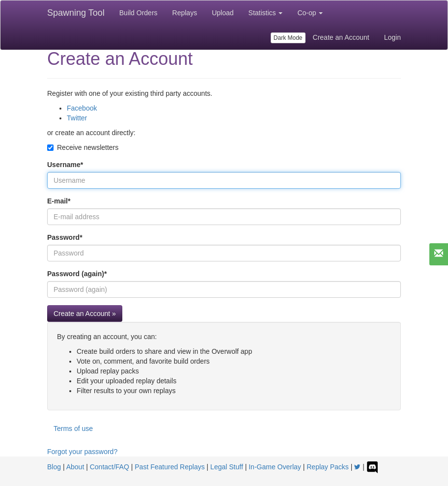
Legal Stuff (227, 467)
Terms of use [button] (73, 429)
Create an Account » (85, 314)
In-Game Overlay (275, 467)
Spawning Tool (76, 13)
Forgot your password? (82, 452)
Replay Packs (328, 467)
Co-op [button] (310, 13)
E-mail (59, 201)
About (75, 467)
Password (65, 237)
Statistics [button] (266, 13)
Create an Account (341, 37)
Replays (185, 13)
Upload (223, 13)
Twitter (77, 118)
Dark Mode (288, 38)
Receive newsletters (83, 147)
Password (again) (77, 274)
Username (65, 165)
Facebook (82, 108)
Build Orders (139, 13)
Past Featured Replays (169, 467)
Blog (54, 467)
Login (392, 37)
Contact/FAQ (110, 467)
